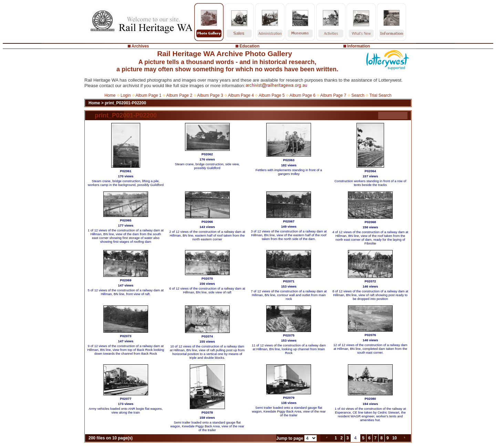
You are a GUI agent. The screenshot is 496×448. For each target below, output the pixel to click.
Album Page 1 (148, 95)
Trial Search (380, 95)
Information (359, 46)
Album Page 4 (241, 95)
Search (358, 95)
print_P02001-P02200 (125, 103)
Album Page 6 (302, 95)
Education (249, 46)
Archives (140, 46)
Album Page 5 (272, 95)
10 (395, 438)
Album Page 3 (210, 95)
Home (110, 95)
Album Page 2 (179, 95)
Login (126, 95)
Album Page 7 (333, 95)
